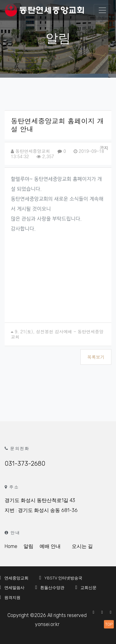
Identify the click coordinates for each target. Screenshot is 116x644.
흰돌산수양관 (49, 588)
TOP (109, 624)
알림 (28, 546)
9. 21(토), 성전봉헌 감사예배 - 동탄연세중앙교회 (57, 334)
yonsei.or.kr (47, 624)
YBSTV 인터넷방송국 (60, 578)
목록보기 (96, 357)
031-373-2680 (25, 464)
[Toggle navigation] (102, 10)
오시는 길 (82, 546)
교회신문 (85, 588)
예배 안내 (50, 546)
